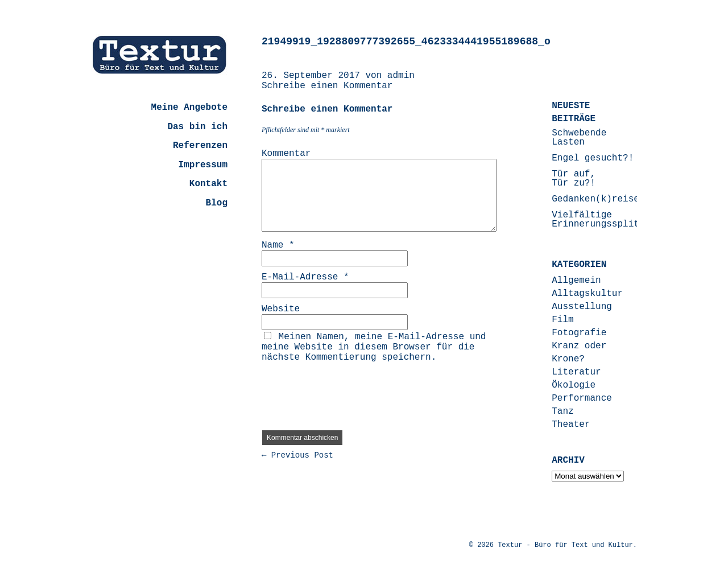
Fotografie (579, 333)
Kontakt (208, 184)
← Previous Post (297, 455)
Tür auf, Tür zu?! (574, 179)
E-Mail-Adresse (305, 277)
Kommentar (286, 154)
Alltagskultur (587, 294)
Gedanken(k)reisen (598, 199)
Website (281, 309)
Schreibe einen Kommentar (327, 86)
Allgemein (576, 281)
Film (562, 320)
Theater (571, 425)
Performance (582, 398)
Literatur (576, 372)
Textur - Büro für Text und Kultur (565, 545)
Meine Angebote (189, 108)
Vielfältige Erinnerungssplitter (603, 220)
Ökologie (574, 385)
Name (278, 245)
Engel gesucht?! (593, 158)
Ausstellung (582, 307)
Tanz (562, 411)
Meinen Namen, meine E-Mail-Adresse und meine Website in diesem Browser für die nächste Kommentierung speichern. (374, 347)
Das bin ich (197, 127)
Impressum (203, 165)
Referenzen (200, 146)
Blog (217, 203)
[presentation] (348, 392)
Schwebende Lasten (579, 138)
